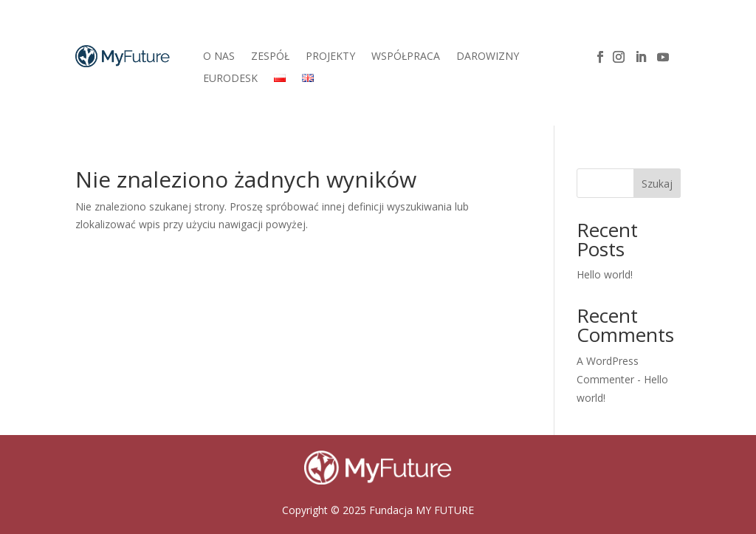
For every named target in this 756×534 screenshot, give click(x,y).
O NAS (219, 57)
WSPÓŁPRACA (406, 57)
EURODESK (230, 79)
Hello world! (605, 274)
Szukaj (657, 184)
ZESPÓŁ (270, 57)
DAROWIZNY (488, 57)
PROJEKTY (330, 57)
